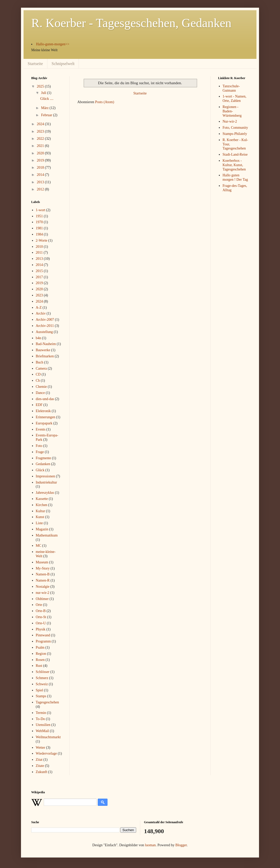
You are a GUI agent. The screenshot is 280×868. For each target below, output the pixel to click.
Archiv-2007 (45, 320)
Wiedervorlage (46, 753)
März (45, 108)
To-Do (40, 719)
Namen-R (43, 580)
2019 (41, 160)
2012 (41, 189)
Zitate (40, 766)
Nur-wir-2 (230, 121)
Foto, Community (235, 128)
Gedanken (43, 464)
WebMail (42, 731)
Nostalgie (43, 587)
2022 (41, 139)
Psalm (40, 647)
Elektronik (43, 411)
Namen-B (43, 574)
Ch (38, 381)
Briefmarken (45, 356)
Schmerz (42, 678)
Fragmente (44, 458)
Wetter (41, 748)
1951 (39, 216)
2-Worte (42, 240)
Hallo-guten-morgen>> (53, 44)
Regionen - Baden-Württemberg (232, 111)
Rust (39, 666)
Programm (43, 641)
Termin (41, 713)
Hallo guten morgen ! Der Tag (235, 177)
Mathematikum (47, 535)
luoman (150, 845)
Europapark (44, 423)
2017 (39, 277)
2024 (41, 124)
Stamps (41, 696)
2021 (41, 146)
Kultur (41, 511)
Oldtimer (42, 599)
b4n (39, 338)
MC (39, 546)
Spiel (40, 690)
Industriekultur (46, 482)
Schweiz (42, 684)
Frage (40, 452)
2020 (41, 153)
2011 (39, 253)
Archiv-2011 (45, 326)
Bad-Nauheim (46, 344)
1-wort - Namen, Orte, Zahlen (235, 99)
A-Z (39, 308)
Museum (42, 562)
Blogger (181, 845)
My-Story (43, 568)
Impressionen (45, 476)
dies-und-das (45, 399)
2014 (41, 175)
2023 (41, 131)
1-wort (41, 210)
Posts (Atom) (105, 102)
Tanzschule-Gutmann (231, 88)
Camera (41, 368)
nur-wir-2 (43, 593)
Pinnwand (43, 635)
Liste (39, 523)
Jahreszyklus (45, 493)
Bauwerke (43, 350)
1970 (39, 222)
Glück (40, 470)
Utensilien (43, 725)
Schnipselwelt (63, 64)
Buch (40, 362)
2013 (41, 182)
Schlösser (43, 672)
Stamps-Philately (235, 134)
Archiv (41, 313)
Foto (39, 446)
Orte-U (41, 623)
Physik (41, 629)
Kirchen (42, 505)
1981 (39, 228)
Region (41, 654)
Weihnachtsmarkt (48, 737)
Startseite (35, 64)
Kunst (40, 517)
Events (41, 429)
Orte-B (41, 611)
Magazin (42, 529)
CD (38, 374)
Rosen (40, 660)
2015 (39, 271)
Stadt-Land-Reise (235, 154)
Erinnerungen (46, 417)
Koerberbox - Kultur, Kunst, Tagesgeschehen (234, 165)
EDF (39, 405)
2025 (41, 86)
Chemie (41, 387)
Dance (40, 393)
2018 (41, 168)
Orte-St (41, 617)
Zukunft (42, 772)
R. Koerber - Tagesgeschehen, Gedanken (131, 23)
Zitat (39, 760)
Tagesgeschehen (47, 702)
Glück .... (47, 99)
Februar (47, 115)
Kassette (42, 499)
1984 (39, 234)
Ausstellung (44, 332)
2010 (39, 247)
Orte (39, 605)
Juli (44, 93)
